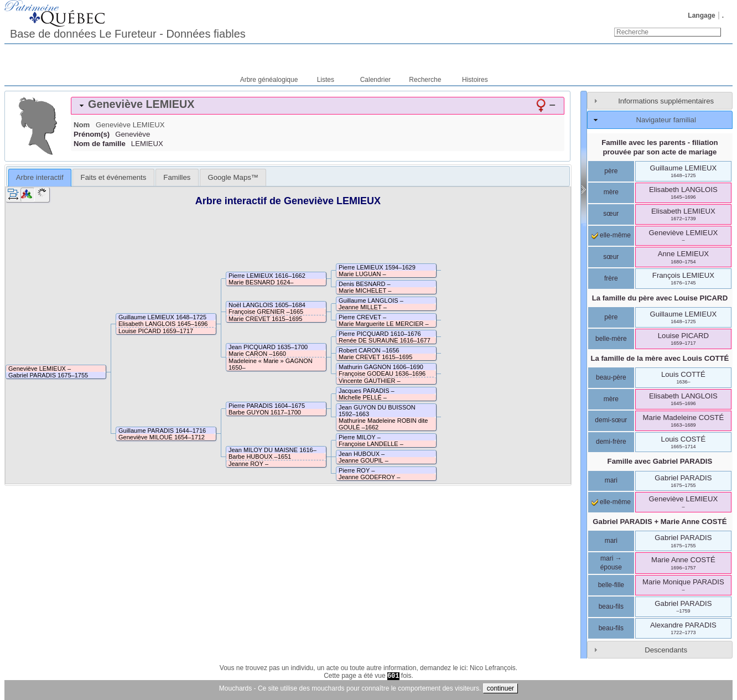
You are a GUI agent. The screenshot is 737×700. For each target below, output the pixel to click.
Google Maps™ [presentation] (233, 177)
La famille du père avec (660, 298)
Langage (701, 15)
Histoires (475, 80)
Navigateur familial (666, 120)
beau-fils (611, 606)
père (611, 171)
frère (611, 278)
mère (611, 192)
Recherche (425, 80)
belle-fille (611, 585)
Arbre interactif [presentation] (40, 177)
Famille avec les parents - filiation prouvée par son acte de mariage (660, 147)
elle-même (611, 235)
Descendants (666, 650)
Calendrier (375, 80)
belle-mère (611, 339)
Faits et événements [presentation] (114, 177)
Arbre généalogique (269, 80)
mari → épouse (611, 563)
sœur (611, 214)
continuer (500, 688)
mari (611, 480)
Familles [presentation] (177, 177)
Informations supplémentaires (666, 101)
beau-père (611, 377)
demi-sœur (611, 420)
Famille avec (660, 461)
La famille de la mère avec (660, 358)
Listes (326, 80)
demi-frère (611, 442)
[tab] (318, 106)
